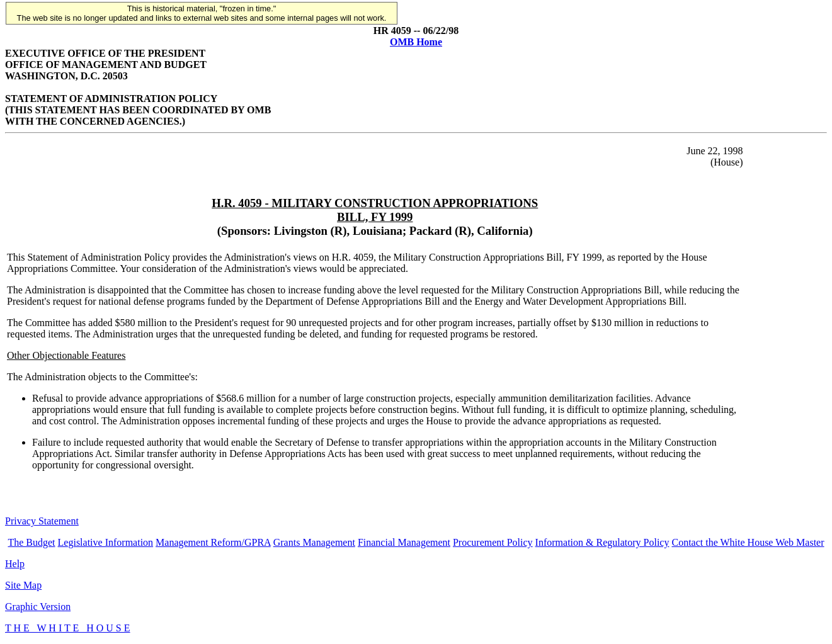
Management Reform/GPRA (213, 542)
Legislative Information (106, 542)
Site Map (23, 585)
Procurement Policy (493, 542)
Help (15, 564)
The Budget (31, 542)
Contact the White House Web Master (748, 542)
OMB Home (416, 42)
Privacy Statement (42, 521)
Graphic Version (38, 607)
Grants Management (314, 542)
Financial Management (404, 542)
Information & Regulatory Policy (602, 542)
